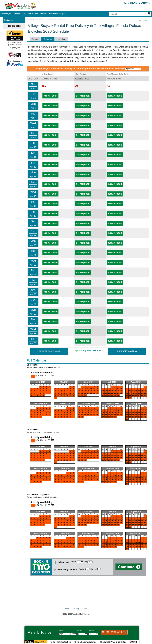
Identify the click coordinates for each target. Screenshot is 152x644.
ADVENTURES (51, 19)
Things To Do (20, 14)
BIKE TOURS (61, 19)
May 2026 (87, 351)
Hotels (43, 14)
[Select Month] (80, 562)
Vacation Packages (57, 14)
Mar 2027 (97, 351)
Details (35, 39)
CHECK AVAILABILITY (114, 632)
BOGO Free (33, 14)
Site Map (76, 609)
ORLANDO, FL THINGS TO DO (36, 19)
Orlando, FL (6, 14)
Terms (85, 609)
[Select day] (90, 562)
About (67, 609)
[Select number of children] (98, 569)
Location (62, 39)
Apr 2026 (79, 351)
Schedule (48, 39)
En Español (143, 21)
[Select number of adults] (87, 569)
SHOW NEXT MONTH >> (127, 351)
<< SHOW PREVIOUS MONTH (49, 351)
